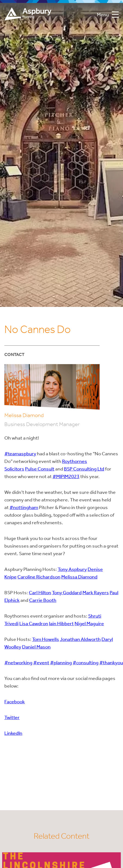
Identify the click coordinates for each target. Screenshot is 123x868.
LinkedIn (13, 734)
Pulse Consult (40, 469)
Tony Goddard (67, 593)
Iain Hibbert (61, 624)
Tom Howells (46, 640)
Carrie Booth (43, 601)
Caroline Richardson (39, 577)
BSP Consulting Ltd (84, 469)
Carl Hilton (40, 593)
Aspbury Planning (28, 15)
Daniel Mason (36, 647)
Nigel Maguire (89, 624)
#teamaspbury (20, 454)
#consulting (86, 663)
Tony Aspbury (72, 570)
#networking (18, 663)
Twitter (12, 718)
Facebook (15, 702)
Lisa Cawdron (34, 624)
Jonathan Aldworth (80, 640)
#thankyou (111, 663)
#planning (61, 663)
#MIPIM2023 (66, 477)
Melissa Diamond (79, 577)
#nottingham (24, 508)
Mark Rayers (96, 593)
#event (41, 663)
